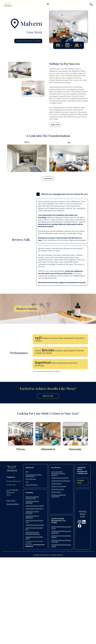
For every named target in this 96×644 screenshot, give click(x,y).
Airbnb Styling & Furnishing (60, 478)
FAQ (27, 482)
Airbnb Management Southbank (32, 502)
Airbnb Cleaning (56, 484)
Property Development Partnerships (59, 496)
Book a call (55, 125)
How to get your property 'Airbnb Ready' (34, 475)
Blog (27, 472)
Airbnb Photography (58, 489)
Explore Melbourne (32, 485)
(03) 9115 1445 (11, 485)
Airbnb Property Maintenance (61, 481)
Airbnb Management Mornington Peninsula (33, 533)
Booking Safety (56, 492)
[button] (48, 4)
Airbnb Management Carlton (35, 506)
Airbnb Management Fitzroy (35, 509)
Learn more (48, 179)
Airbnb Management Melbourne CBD (32, 498)
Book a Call (48, 396)
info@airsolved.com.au (14, 481)
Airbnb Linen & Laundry (59, 486)
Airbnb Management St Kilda (35, 525)
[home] (8, 4)
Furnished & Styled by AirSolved (28, 41)
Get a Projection (31, 479)
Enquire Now (81, 482)
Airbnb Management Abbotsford (32, 517)
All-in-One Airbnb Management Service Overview (58, 473)
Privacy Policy (11, 501)
